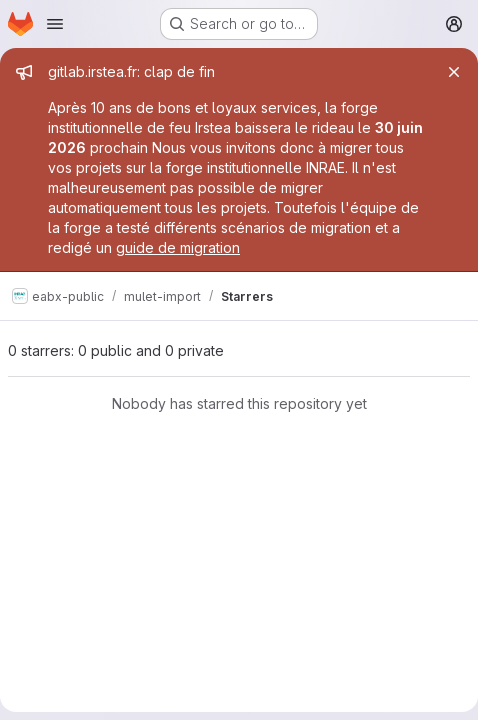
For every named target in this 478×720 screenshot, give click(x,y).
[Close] (454, 72)
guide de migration (178, 247)
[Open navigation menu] (55, 24)
